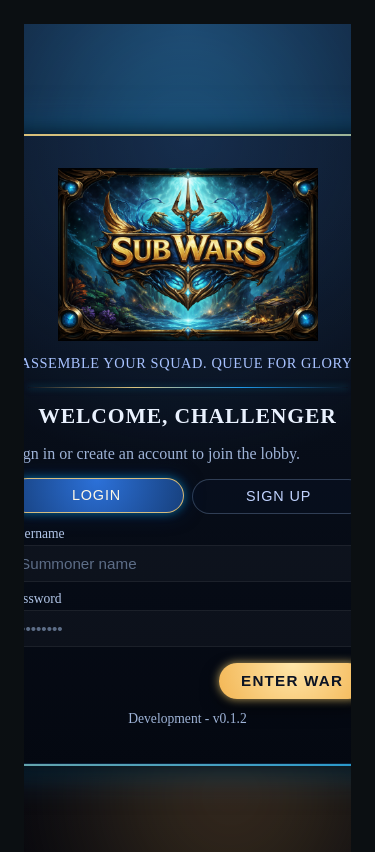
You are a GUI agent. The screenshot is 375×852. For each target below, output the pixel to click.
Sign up (278, 496)
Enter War (292, 680)
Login (96, 495)
